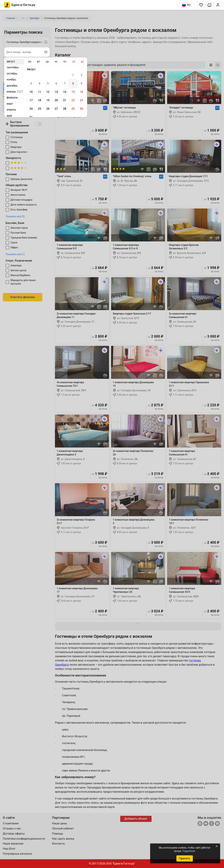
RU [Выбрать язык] (186, 5)
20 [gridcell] (56, 100)
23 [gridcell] (81, 100)
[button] (201, 5)
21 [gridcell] (65, 100)
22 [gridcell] (73, 100)
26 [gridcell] (48, 109)
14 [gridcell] (65, 92)
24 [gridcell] (31, 109)
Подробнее (189, 851)
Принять (184, 858)
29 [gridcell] (73, 109)
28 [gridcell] (65, 109)
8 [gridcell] (73, 83)
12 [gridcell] (48, 92)
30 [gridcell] (81, 109)
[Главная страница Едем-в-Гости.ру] (20, 5)
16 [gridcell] (81, 92)
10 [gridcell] (31, 92)
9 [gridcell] (81, 83)
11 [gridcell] (39, 92)
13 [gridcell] (56, 92)
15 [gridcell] (73, 92)
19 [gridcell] (48, 100)
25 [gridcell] (39, 109)
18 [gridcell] (39, 100)
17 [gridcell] (31, 100)
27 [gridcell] (56, 109)
